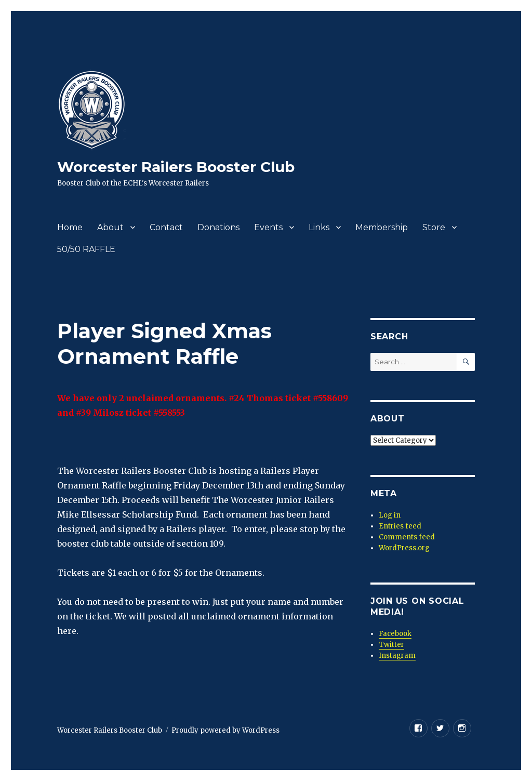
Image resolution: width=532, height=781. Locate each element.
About (110, 227)
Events (268, 227)
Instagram (397, 656)
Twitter (391, 645)
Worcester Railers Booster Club (176, 167)
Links (319, 227)
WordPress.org (404, 548)
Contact (166, 227)
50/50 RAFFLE (86, 249)
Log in (390, 515)
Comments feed (407, 537)
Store (434, 227)
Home (70, 227)
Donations (218, 227)
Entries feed (400, 526)
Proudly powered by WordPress (225, 730)
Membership (382, 227)
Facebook (395, 634)
